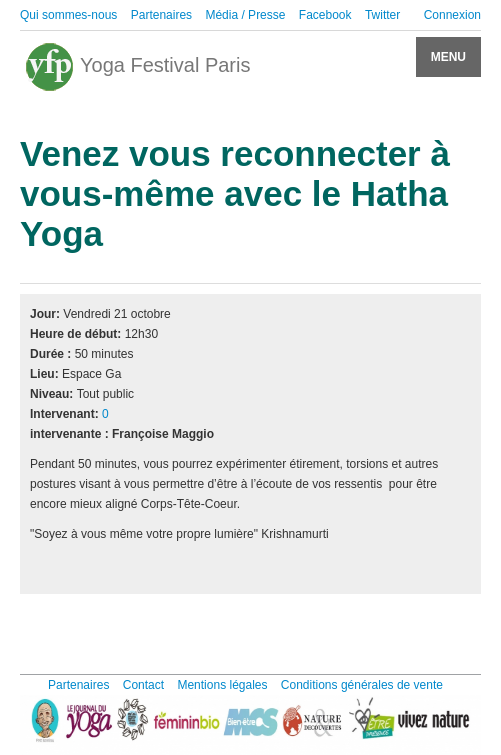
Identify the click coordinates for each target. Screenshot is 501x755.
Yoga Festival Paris (137, 67)
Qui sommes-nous (68, 15)
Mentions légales (222, 685)
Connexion (452, 15)
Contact (143, 685)
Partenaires (161, 15)
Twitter (382, 15)
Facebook (325, 15)
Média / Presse (245, 15)
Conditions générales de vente (362, 685)
